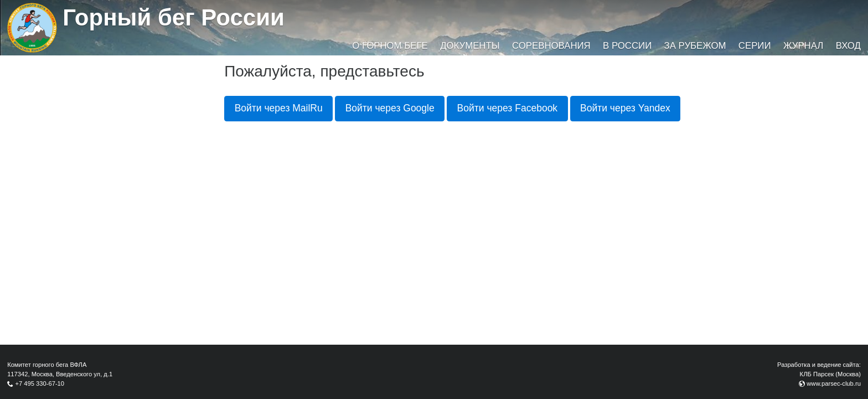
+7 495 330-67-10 (40, 383)
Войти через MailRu (279, 108)
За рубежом (695, 46)
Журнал (803, 46)
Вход (848, 46)
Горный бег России (174, 17)
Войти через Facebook (508, 108)
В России (627, 46)
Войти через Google (390, 108)
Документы (470, 46)
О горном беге (390, 46)
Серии (755, 46)
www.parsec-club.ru (834, 383)
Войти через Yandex (625, 108)
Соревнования (551, 46)
